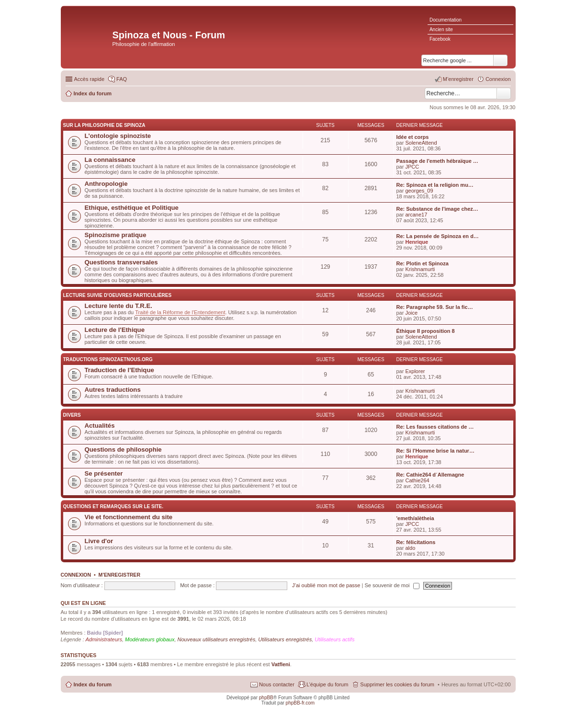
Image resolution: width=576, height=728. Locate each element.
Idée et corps (413, 137)
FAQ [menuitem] (122, 79)
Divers (72, 415)
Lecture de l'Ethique (115, 330)
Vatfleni (281, 664)
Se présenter (104, 473)
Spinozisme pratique (116, 235)
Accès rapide (90, 79)
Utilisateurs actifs (334, 639)
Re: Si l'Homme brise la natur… (435, 451)
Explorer (415, 371)
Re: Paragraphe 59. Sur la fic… (435, 307)
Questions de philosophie (123, 449)
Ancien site (441, 29)
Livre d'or (99, 541)
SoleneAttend (421, 143)
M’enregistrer (119, 575)
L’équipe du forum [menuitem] (327, 684)
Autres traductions (113, 390)
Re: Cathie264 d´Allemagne (430, 475)
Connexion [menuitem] (498, 79)
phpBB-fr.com (300, 703)
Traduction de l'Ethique (119, 370)
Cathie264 (417, 480)
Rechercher (504, 93)
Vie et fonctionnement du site (129, 517)
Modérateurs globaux (150, 639)
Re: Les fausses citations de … (435, 427)
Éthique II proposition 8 (426, 331)
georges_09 (419, 191)
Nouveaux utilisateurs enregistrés (217, 639)
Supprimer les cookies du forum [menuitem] (397, 684)
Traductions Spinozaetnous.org (108, 359)
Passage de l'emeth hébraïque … (437, 161)
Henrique (417, 242)
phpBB (266, 698)
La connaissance (110, 160)
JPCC (412, 167)
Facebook (440, 39)
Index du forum (93, 684)
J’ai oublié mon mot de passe (326, 585)
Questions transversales (121, 262)
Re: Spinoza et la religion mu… (435, 185)
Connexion (76, 575)
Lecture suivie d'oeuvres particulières (118, 295)
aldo (410, 548)
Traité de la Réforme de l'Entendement (180, 312)
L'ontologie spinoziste (118, 136)
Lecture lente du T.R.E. (119, 306)
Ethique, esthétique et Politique (132, 208)
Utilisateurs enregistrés (285, 639)
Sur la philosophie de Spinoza (104, 125)
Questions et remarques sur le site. (113, 506)
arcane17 (416, 215)
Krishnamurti (420, 269)
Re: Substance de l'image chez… (437, 209)
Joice (411, 313)
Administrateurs (104, 639)
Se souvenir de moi (392, 585)
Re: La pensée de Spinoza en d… (438, 236)
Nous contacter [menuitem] (277, 684)
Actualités (100, 426)
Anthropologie (106, 184)
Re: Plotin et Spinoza (423, 263)
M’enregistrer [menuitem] (458, 79)
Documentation (446, 20)
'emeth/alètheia (415, 518)
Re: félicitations (416, 542)
